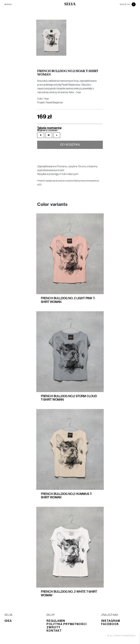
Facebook (110, 624)
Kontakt (54, 631)
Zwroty (53, 627)
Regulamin (56, 621)
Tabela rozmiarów (49, 128)
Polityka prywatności (67, 624)
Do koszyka (70, 145)
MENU (8, 4)
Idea (8, 621)
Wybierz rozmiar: (48, 131)
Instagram (111, 621)
